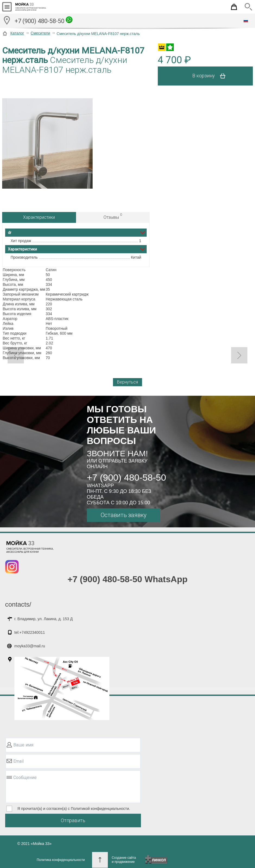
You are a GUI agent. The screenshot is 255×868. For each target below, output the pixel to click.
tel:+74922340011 (30, 632)
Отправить (73, 820)
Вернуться (127, 382)
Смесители (40, 33)
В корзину (211, 76)
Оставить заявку (123, 515)
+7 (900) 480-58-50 (44, 20)
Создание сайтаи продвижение (124, 860)
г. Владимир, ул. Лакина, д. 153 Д (44, 619)
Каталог (17, 33)
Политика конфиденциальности (61, 860)
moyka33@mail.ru (30, 646)
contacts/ (18, 604)
